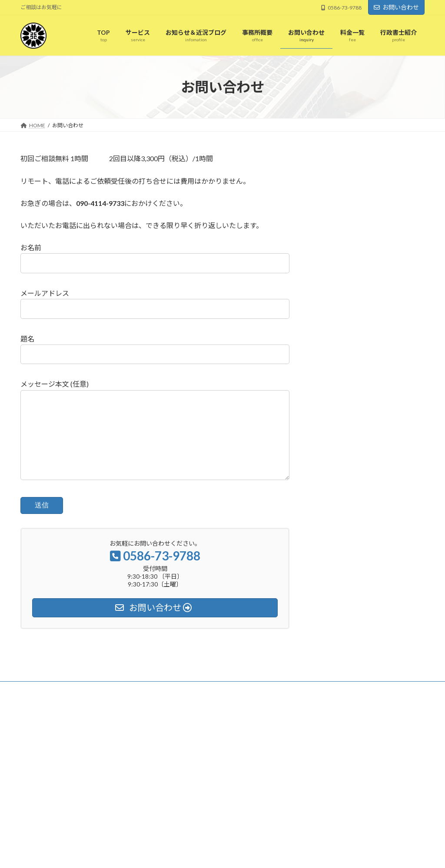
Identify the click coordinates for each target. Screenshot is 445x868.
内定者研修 (319, 768)
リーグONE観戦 (325, 779)
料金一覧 (175, 787)
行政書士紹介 (180, 817)
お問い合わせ (396, 7)
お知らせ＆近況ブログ (191, 741)
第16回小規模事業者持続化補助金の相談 (212, 757)
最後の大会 (319, 791)
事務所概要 (178, 771)
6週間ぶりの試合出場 (331, 744)
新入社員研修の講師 (330, 756)
